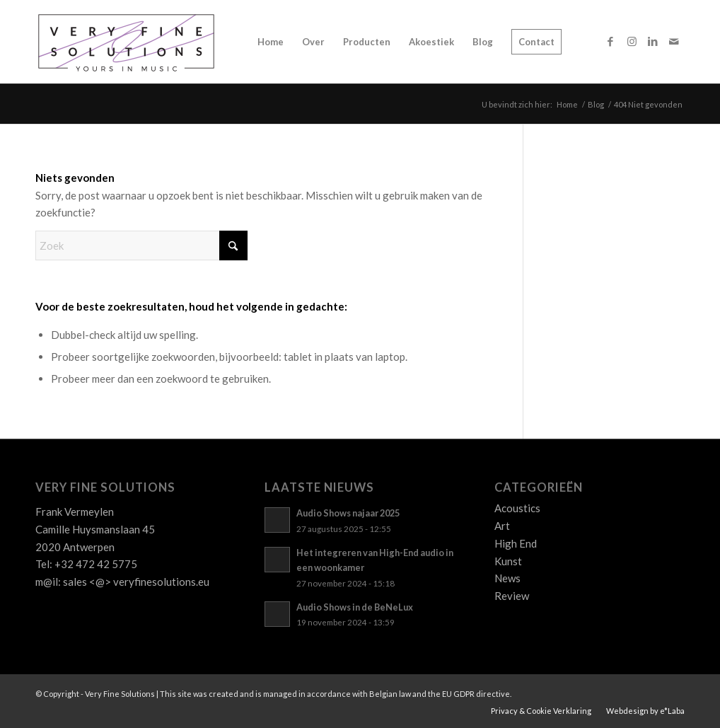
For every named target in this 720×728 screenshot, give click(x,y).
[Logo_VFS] (126, 42)
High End (516, 543)
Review (512, 596)
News (507, 578)
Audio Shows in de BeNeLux (355, 607)
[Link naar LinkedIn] (653, 41)
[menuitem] (271, 42)
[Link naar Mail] (674, 41)
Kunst (508, 561)
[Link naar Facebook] (610, 41)
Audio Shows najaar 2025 (348, 513)
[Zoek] (141, 245)
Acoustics (517, 508)
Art (502, 526)
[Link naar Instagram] (632, 41)
